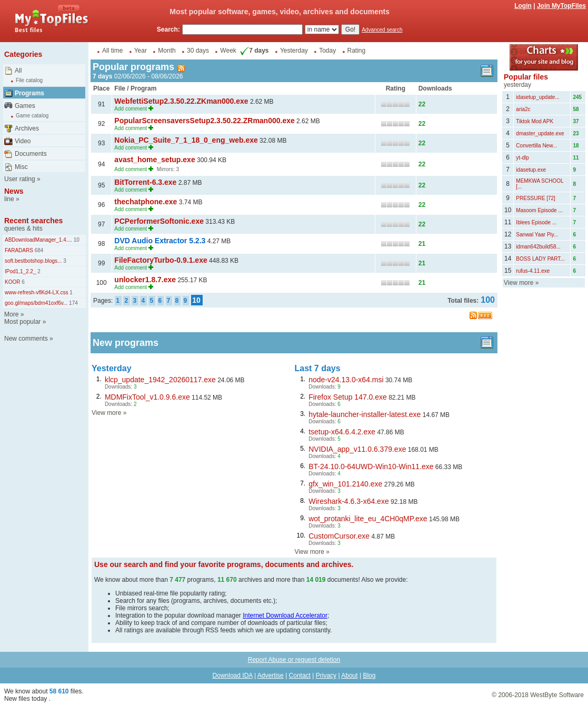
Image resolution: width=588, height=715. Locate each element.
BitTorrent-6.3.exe (145, 182)
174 (72, 303)
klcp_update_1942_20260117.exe (160, 380)
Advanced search (382, 30)
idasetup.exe (531, 170)
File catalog (29, 80)
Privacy (326, 676)
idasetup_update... (537, 97)
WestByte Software (557, 695)
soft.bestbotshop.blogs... (33, 261)
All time (112, 51)
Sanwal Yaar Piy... (537, 235)
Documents (31, 154)
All (18, 71)
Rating (357, 51)
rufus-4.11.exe (533, 271)
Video (23, 141)
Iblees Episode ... (536, 222)
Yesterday (294, 51)
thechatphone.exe (146, 202)
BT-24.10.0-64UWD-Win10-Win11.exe (371, 466)
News (14, 191)
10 (76, 240)
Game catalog (32, 116)
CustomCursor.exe (339, 536)
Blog (369, 676)
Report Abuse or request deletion (294, 660)
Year (141, 51)
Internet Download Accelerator (285, 615)
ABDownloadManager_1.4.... (38, 240)
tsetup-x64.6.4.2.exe (342, 432)
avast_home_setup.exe (155, 160)
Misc (21, 167)
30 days (198, 51)
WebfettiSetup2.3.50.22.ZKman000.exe (181, 101)
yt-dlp (522, 158)
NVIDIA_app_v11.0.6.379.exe (357, 449)
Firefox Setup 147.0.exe (348, 397)
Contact (300, 676)
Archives (27, 128)
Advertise (271, 676)
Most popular (22, 322)
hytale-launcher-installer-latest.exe (365, 414)
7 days (253, 51)
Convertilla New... (536, 146)
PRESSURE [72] (535, 198)
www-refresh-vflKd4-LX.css (37, 292)
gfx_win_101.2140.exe (345, 484)
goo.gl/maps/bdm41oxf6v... (36, 303)
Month (167, 51)
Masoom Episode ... (539, 210)
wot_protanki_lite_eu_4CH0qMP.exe (368, 519)
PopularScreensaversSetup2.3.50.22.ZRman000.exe (204, 121)
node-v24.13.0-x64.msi (346, 380)
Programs (29, 93)
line (9, 199)
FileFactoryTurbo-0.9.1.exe (161, 260)
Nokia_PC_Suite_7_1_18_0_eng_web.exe (186, 140)
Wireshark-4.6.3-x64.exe (349, 501)
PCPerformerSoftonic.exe (159, 221)
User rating (20, 179)
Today (327, 51)
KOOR (12, 282)
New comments (26, 339)
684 (38, 250)
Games (25, 106)
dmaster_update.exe (540, 133)
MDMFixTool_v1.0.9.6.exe (147, 397)
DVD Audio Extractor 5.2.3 (160, 241)
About (349, 676)
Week (228, 51)
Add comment (131, 109)
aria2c (523, 109)
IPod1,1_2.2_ (21, 271)
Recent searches (33, 221)
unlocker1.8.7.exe (145, 280)
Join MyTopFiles (561, 6)
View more (106, 413)
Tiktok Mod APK (535, 121)
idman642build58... (538, 247)
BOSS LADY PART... (540, 259)
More (11, 314)
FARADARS (19, 250)
